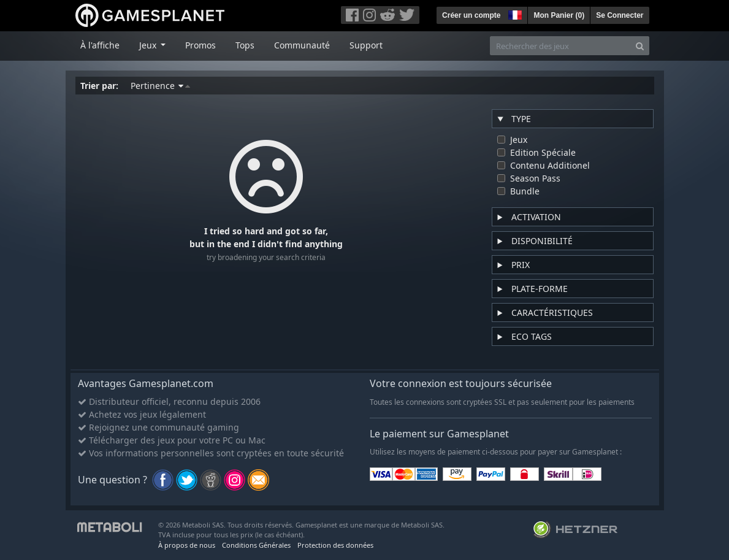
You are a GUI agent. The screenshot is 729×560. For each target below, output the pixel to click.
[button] (514, 13)
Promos (200, 45)
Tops (245, 45)
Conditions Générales (256, 545)
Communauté (302, 45)
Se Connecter (620, 15)
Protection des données (335, 545)
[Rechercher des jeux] (560, 46)
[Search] (640, 46)
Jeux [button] (149, 45)
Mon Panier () (559, 15)
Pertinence (160, 86)
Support (366, 45)
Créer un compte (471, 15)
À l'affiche (100, 45)
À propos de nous (187, 545)
